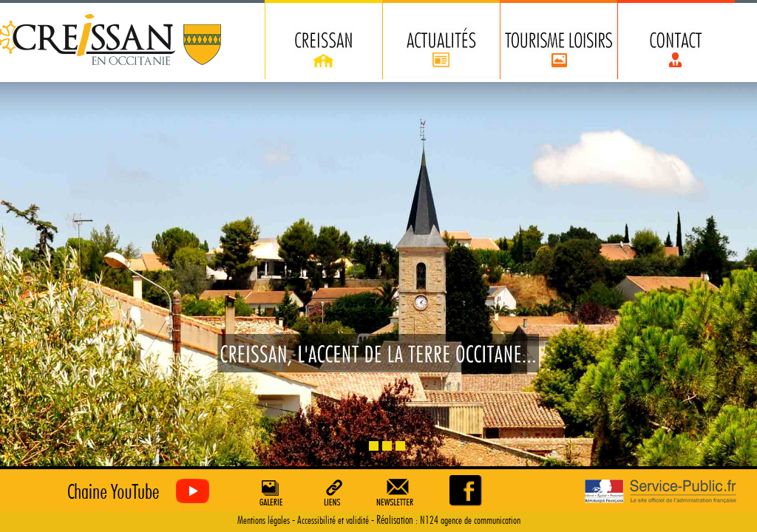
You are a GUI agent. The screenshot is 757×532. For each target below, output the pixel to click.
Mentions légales (264, 521)
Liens (333, 492)
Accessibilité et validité (333, 521)
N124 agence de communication (470, 521)
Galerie (269, 492)
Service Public (661, 492)
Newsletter (398, 492)
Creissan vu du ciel (135, 492)
